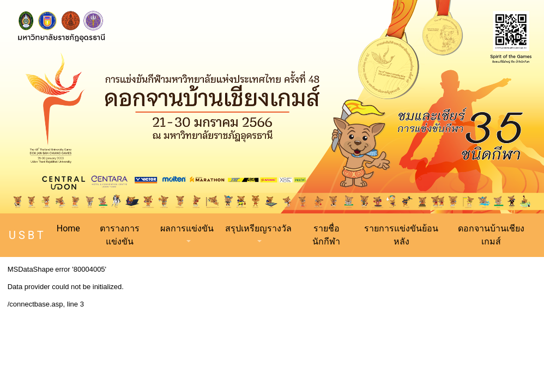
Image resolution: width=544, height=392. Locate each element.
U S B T (26, 235)
